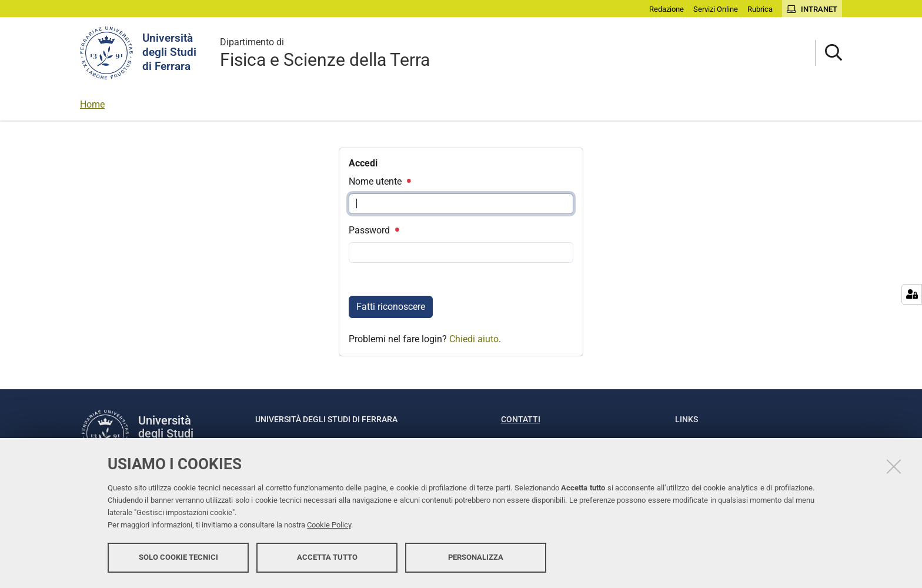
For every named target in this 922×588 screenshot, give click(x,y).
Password (373, 230)
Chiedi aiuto (474, 339)
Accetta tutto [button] (327, 557)
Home (92, 104)
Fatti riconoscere (391, 307)
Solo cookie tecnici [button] (178, 557)
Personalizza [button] (476, 557)
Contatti (521, 419)
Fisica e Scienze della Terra (325, 53)
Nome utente (379, 181)
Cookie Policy (329, 525)
